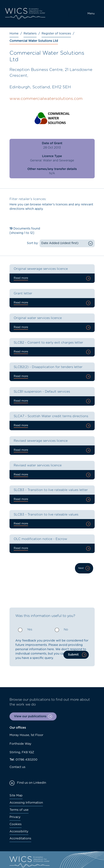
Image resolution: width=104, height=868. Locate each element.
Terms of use (19, 810)
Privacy (15, 817)
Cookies (16, 824)
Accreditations (20, 839)
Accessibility (19, 832)
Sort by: (33, 243)
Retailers (30, 34)
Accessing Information (26, 803)
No (66, 630)
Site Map (16, 796)
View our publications (30, 716)
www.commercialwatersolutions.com (46, 99)
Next (81, 568)
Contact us (17, 767)
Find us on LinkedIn (32, 783)
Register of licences (56, 34)
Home (14, 34)
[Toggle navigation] (85, 14)
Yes (30, 630)
